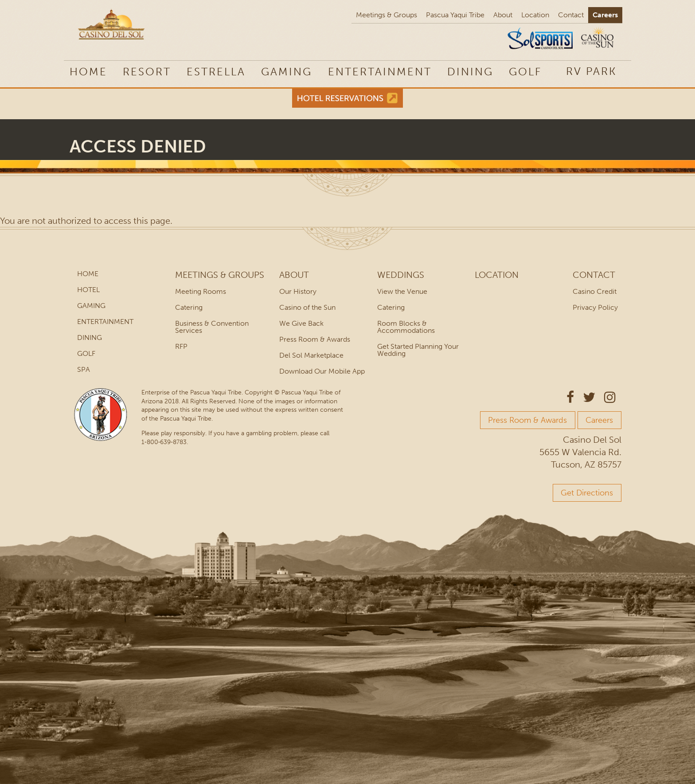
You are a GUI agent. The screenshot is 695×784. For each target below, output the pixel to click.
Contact (571, 15)
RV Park (591, 71)
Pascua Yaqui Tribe (455, 15)
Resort (147, 72)
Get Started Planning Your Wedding (418, 350)
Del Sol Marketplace (311, 355)
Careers (605, 15)
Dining (470, 72)
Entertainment (380, 72)
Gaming (287, 72)
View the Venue (402, 291)
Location (535, 15)
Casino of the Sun (307, 307)
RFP (181, 346)
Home (88, 72)
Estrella (216, 72)
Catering (189, 307)
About (503, 15)
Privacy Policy (595, 307)
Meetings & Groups (387, 15)
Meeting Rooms (201, 291)
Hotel (88, 290)
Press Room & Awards (315, 339)
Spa (84, 369)
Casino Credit (595, 291)
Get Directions (587, 493)
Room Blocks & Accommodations (406, 327)
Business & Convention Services (212, 327)
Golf (525, 72)
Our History (298, 291)
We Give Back (301, 323)
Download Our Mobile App (322, 371)
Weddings (401, 275)
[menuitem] (591, 71)
